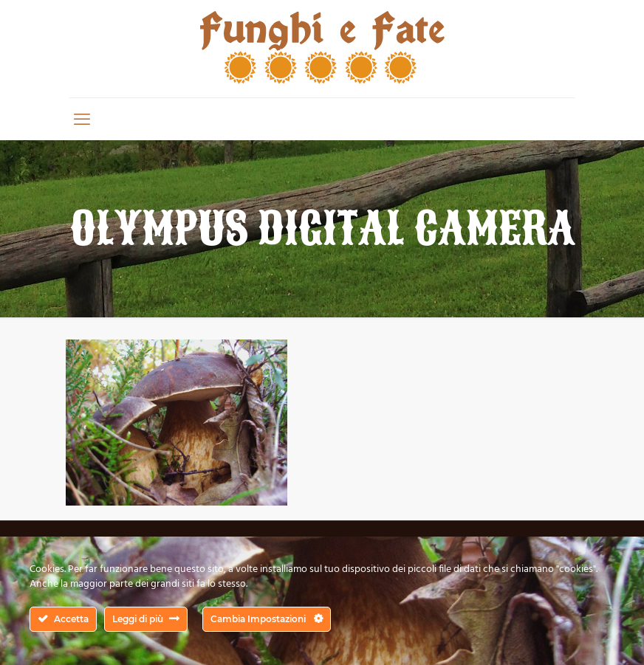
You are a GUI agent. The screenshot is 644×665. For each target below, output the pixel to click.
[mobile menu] (82, 119)
